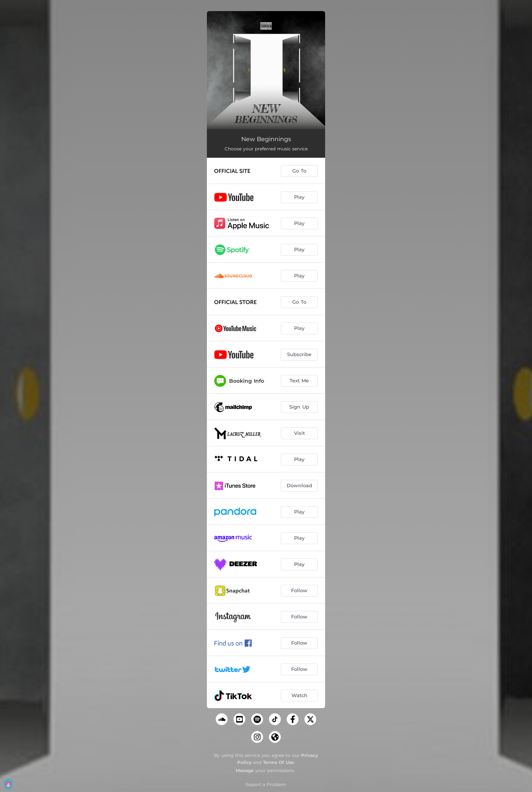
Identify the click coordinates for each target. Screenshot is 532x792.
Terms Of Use (279, 762)
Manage (245, 770)
